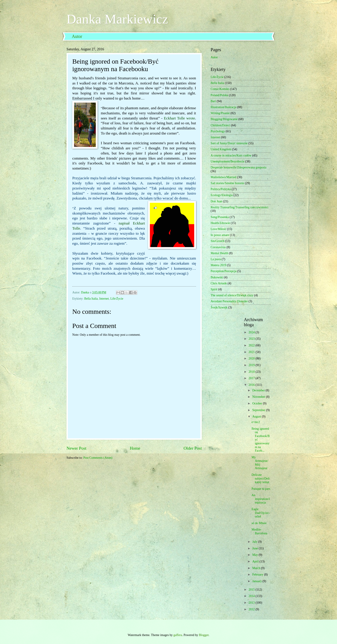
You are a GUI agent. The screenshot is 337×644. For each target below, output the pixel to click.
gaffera (178, 635)
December (259, 390)
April (256, 561)
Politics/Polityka (221, 189)
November (259, 397)
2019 (252, 365)
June (256, 548)
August (257, 417)
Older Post (193, 448)
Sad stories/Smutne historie (227, 183)
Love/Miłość (218, 229)
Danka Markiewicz (117, 19)
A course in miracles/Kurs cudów (231, 155)
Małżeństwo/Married (223, 177)
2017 (252, 378)
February (258, 575)
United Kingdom (221, 149)
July (255, 542)
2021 (252, 352)
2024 (252, 332)
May (256, 555)
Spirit (214, 289)
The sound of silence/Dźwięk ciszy (232, 295)
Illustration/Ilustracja (223, 107)
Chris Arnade (219, 283)
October (258, 403)
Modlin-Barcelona (259, 531)
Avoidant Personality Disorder (229, 301)
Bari (213, 101)
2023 (252, 339)
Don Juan (217, 201)
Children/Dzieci (220, 125)
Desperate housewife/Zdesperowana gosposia (238, 167)
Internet (104, 299)
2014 (252, 596)
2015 (252, 590)
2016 (252, 385)
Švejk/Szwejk (219, 307)
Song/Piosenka (220, 217)
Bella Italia (91, 299)
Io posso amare (220, 235)
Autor (77, 36)
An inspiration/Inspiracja (261, 499)
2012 (252, 609)
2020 (252, 358)
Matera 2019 (218, 265)
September (259, 410)
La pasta (216, 259)
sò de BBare (259, 523)
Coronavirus (218, 247)
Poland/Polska (219, 95)
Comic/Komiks (220, 89)
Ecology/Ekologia (222, 195)
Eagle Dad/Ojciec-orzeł (261, 513)
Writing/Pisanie (220, 113)
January (257, 581)
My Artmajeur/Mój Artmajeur (260, 463)
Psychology (218, 131)
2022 (252, 345)
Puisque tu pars (261, 489)
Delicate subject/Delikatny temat (261, 478)
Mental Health (219, 253)
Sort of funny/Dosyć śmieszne (229, 143)
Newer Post (76, 448)
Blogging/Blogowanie (224, 119)
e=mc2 (256, 422)
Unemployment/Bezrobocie (228, 161)
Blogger (204, 635)
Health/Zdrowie (220, 223)
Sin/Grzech (217, 241)
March (257, 568)
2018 (252, 372)
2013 (252, 603)
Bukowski (217, 277)
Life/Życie (117, 299)
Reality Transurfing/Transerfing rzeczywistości (239, 207)
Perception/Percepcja (223, 271)
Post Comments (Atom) (98, 458)
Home (135, 448)
